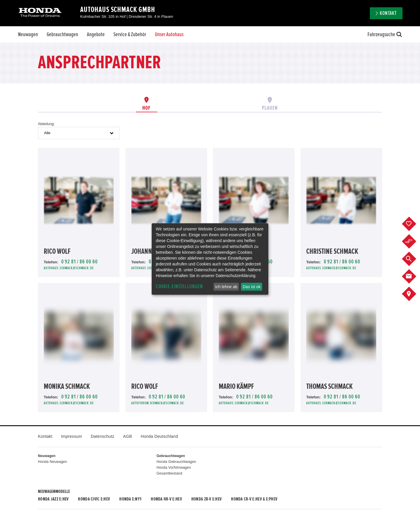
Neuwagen (28, 34)
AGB (127, 436)
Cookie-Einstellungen (179, 287)
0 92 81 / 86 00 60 (79, 262)
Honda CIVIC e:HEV (94, 499)
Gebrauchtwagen (62, 34)
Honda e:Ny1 (130, 499)
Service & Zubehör (130, 34)
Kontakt (388, 13)
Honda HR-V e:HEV (166, 499)
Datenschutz (103, 436)
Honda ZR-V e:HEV (206, 499)
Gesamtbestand (169, 473)
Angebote (96, 34)
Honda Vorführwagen (174, 468)
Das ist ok (252, 287)
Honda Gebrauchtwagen (176, 462)
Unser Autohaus (169, 34)
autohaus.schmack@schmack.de (69, 268)
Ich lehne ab (226, 287)
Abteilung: (46, 124)
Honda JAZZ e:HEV (53, 499)
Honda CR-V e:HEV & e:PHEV (254, 499)
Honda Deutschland (160, 436)
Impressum (71, 436)
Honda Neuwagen (52, 462)
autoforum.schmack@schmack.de (158, 403)
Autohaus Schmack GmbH (118, 10)
